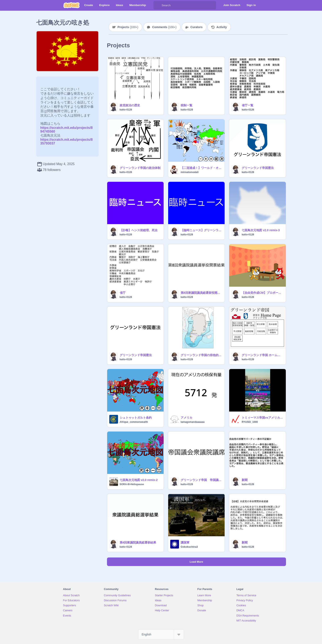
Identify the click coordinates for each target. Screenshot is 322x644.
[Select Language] (161, 634)
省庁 (123, 293)
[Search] (158, 5)
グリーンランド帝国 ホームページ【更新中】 (262, 355)
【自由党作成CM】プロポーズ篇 (262, 293)
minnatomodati (190, 172)
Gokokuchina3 (189, 547)
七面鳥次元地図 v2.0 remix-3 (261, 230)
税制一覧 (186, 105)
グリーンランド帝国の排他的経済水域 (201, 355)
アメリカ (186, 418)
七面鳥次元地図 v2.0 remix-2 (139, 480)
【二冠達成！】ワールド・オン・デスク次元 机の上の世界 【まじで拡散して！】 (201, 168)
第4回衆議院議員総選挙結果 (138, 542)
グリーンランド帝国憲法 (258, 168)
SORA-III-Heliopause (132, 484)
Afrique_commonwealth (134, 422)
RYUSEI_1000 (250, 422)
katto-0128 (126, 110)
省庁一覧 (247, 105)
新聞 (245, 480)
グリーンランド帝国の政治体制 (140, 168)
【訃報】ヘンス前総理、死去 (139, 230)
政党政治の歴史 (130, 105)
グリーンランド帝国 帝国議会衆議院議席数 (201, 480)
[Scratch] (71, 5)
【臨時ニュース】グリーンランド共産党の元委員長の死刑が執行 (201, 230)
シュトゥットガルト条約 (136, 418)
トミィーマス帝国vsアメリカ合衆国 (262, 418)
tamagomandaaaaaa (193, 422)
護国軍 (185, 542)
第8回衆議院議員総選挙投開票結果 (201, 293)
